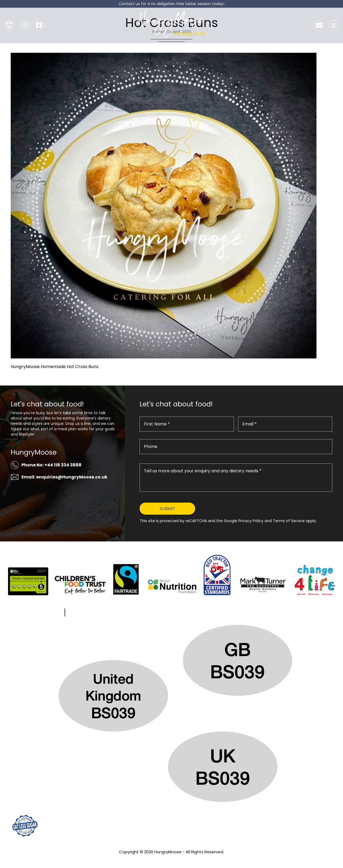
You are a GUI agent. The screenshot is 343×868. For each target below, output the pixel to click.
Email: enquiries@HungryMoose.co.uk (64, 477)
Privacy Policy (171, 859)
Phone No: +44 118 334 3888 (51, 465)
